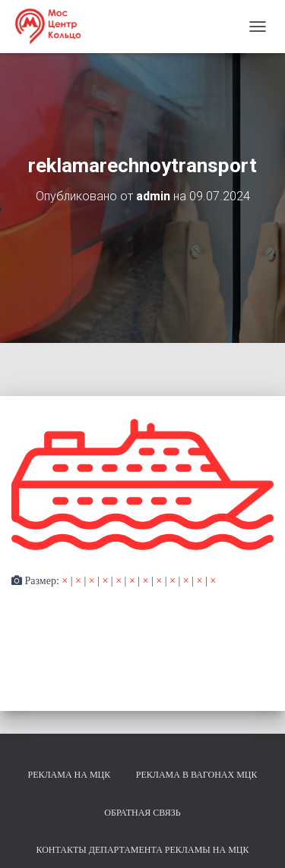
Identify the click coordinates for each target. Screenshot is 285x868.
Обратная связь (142, 813)
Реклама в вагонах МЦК (197, 775)
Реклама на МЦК (69, 775)
